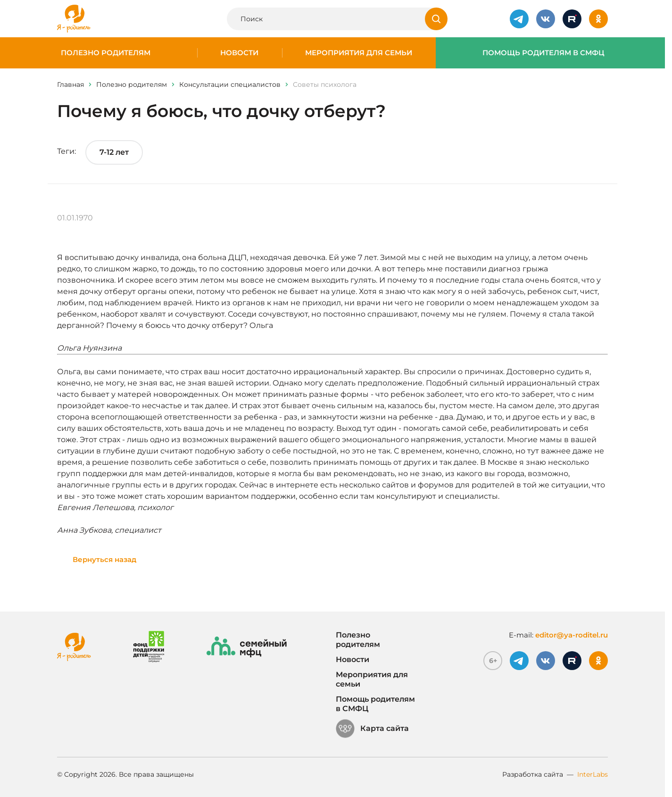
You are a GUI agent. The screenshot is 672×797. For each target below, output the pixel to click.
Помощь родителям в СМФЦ (543, 53)
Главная (71, 84)
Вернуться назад (104, 559)
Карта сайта (372, 729)
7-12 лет (114, 152)
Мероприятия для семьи (359, 53)
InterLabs (593, 774)
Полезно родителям (106, 53)
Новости (239, 53)
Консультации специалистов (230, 84)
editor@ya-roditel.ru (572, 635)
